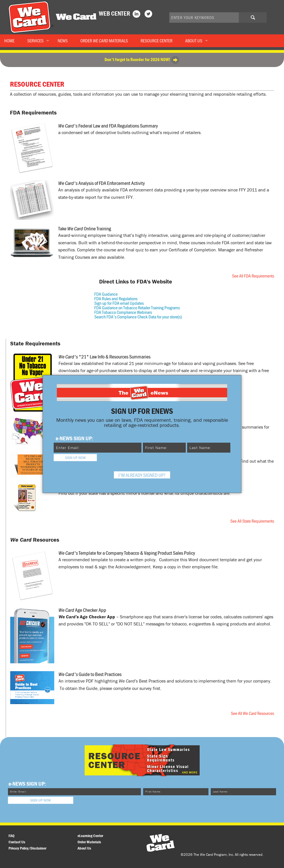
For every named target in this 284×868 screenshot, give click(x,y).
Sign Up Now (75, 457)
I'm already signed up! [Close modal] (142, 475)
